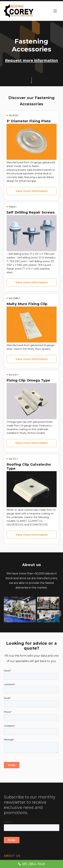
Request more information (32, 60)
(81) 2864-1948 (32, 864)
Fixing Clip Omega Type (28, 380)
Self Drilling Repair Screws (31, 212)
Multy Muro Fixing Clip (27, 304)
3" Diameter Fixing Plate (29, 121)
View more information (32, 191)
